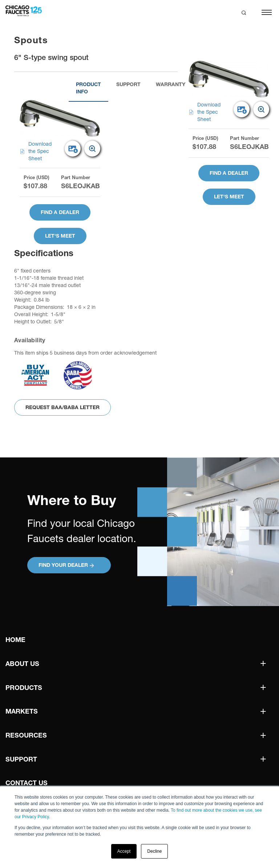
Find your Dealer (66, 565)
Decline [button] (154, 851)
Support (21, 759)
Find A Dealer (60, 212)
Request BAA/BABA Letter (62, 407)
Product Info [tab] (88, 88)
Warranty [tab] (171, 84)
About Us (22, 664)
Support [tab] (128, 84)
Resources (26, 735)
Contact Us (27, 783)
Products (24, 688)
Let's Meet (60, 236)
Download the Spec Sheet (36, 151)
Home (15, 640)
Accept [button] (124, 851)
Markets (22, 711)
